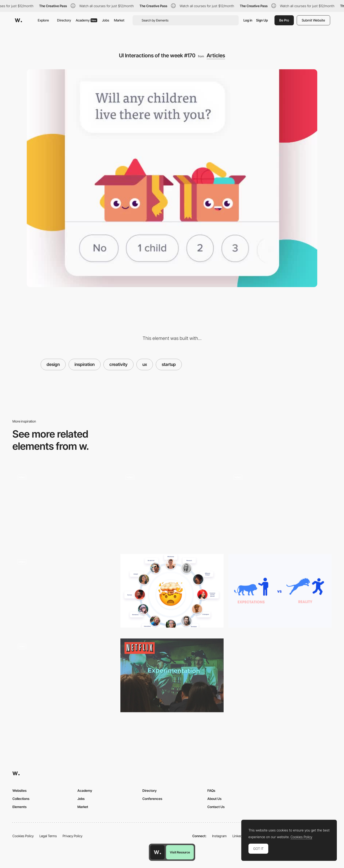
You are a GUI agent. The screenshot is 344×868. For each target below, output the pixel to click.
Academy (86, 20)
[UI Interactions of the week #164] (172, 508)
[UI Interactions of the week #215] (64, 677)
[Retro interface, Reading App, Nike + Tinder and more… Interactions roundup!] (64, 508)
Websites (19, 790)
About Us (214, 799)
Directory (64, 20)
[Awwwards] (18, 20)
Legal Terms (48, 836)
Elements (19, 807)
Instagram (219, 836)
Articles (216, 55)
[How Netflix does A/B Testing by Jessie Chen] (172, 675)
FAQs (211, 790)
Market (119, 20)
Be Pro (284, 20)
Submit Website (313, 20)
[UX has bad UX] (172, 591)
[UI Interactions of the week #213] (280, 508)
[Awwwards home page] (157, 852)
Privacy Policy (73, 836)
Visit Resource (180, 852)
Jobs (106, 20)
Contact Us (216, 807)
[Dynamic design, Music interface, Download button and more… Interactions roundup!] (64, 593)
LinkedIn (239, 836)
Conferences (152, 799)
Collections (21, 799)
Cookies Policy (23, 836)
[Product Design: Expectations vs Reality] (280, 591)
